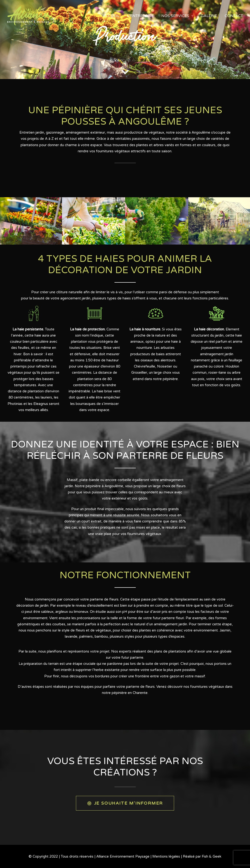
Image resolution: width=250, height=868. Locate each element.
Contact (234, 16)
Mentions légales (166, 856)
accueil (111, 16)
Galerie (209, 16)
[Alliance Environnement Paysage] (28, 16)
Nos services (177, 16)
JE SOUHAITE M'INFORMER (125, 803)
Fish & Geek (212, 856)
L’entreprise (140, 16)
